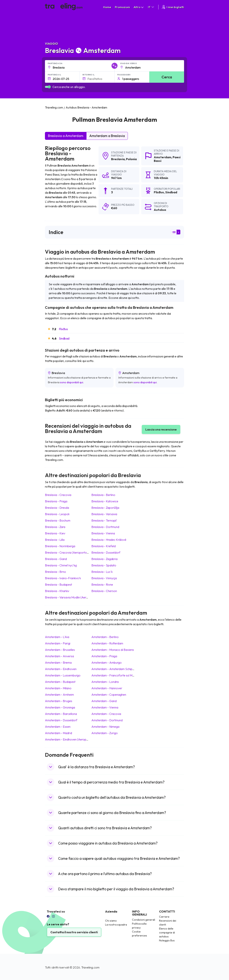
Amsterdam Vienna (105, 707)
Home (107, 7)
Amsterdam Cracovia (106, 714)
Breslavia (118, 159)
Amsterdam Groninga (60, 707)
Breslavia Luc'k (102, 572)
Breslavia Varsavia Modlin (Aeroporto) (71, 597)
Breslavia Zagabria (104, 559)
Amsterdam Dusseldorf (61, 720)
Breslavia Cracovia (58, 495)
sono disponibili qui (72, 382)
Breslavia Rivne (102, 584)
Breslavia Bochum (58, 520)
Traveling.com (90, 967)
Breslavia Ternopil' (104, 520)
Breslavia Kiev (55, 533)
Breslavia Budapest (58, 584)
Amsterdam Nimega (105, 727)
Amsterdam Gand (104, 701)
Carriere (164, 917)
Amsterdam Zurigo (105, 733)
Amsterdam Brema (58, 663)
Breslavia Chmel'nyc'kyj (61, 565)
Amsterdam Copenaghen (109, 695)
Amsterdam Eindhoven (61, 669)
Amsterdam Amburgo (107, 663)
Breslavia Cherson (104, 591)
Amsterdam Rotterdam (107, 643)
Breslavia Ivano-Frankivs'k (63, 578)
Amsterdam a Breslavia (107, 136)
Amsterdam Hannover (107, 688)
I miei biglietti (173, 7)
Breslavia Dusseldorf (106, 552)
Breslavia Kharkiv (57, 591)
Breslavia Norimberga (60, 546)
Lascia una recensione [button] (161, 429)
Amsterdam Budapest (60, 682)
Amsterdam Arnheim (59, 695)
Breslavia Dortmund (105, 527)
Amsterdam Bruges (59, 701)
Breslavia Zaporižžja (105, 508)
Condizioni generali (144, 920)
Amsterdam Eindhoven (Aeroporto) (69, 739)
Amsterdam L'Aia (57, 637)
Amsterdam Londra (105, 682)
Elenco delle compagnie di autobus (167, 933)
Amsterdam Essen (58, 727)
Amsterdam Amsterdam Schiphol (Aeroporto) (122, 669)
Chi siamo (111, 921)
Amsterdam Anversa (59, 656)
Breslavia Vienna (103, 533)
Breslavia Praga (56, 501)
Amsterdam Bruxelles (60, 650)
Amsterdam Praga (104, 656)
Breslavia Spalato (104, 565)
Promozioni (122, 7)
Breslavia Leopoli (57, 514)
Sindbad (64, 338)
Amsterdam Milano (58, 688)
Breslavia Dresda (57, 508)
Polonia (131, 159)
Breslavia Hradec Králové (109, 540)
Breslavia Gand (56, 559)
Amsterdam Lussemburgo (63, 675)
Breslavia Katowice (105, 501)
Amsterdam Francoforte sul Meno (114, 675)
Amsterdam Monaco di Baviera (113, 650)
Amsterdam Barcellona (61, 714)
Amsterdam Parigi (58, 643)
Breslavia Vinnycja (104, 578)
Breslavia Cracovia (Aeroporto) (66, 552)
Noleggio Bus (167, 940)
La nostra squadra (116, 925)
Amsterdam (163, 157)
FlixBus (63, 329)
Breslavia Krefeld (104, 546)
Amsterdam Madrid (58, 733)
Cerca (167, 77)
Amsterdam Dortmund (107, 720)
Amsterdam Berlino (105, 637)
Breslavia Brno (55, 572)
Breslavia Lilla (55, 540)
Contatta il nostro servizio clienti (74, 932)
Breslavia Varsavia (104, 514)
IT (151, 7)
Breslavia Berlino (103, 495)
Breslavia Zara (55, 527)
